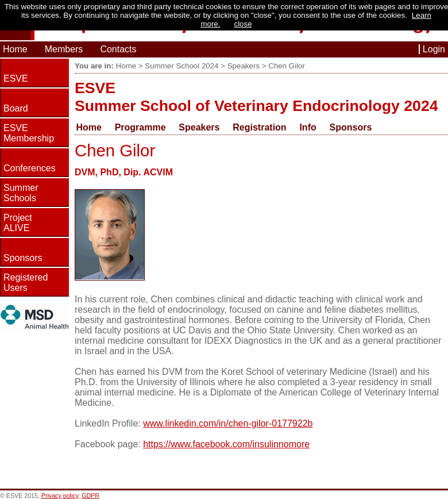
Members (64, 49)
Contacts (118, 49)
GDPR (90, 496)
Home (15, 49)
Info (308, 127)
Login (434, 49)
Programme (140, 127)
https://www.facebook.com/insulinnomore (226, 444)
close (243, 24)
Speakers (244, 66)
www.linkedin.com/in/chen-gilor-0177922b (228, 423)
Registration (259, 127)
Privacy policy (60, 496)
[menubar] (229, 128)
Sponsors (351, 127)
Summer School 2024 (181, 66)
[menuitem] (94, 128)
